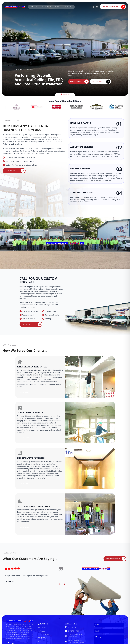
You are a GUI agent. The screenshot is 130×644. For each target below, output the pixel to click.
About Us (39, 7)
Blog (40, 642)
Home (31, 7)
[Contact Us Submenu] (73, 7)
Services (48, 7)
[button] (61, 94)
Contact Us (68, 7)
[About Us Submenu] (43, 7)
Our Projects (57, 7)
